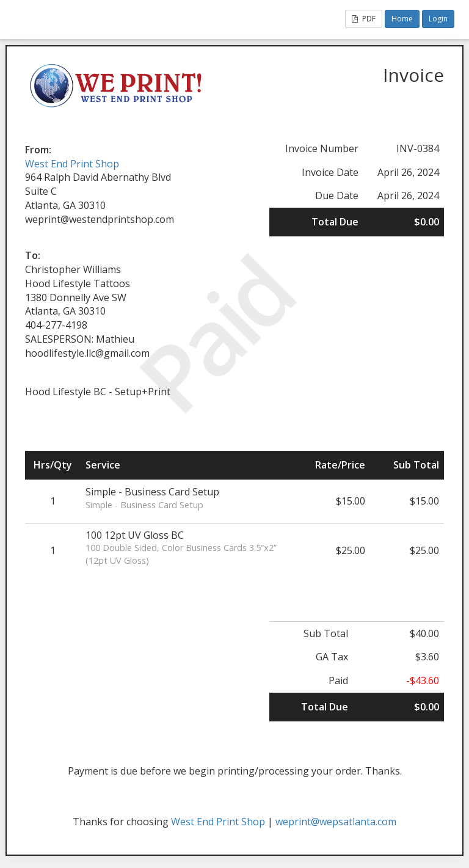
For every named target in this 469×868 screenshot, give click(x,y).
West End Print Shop (72, 164)
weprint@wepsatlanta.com (336, 822)
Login (438, 19)
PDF (364, 19)
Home (402, 19)
